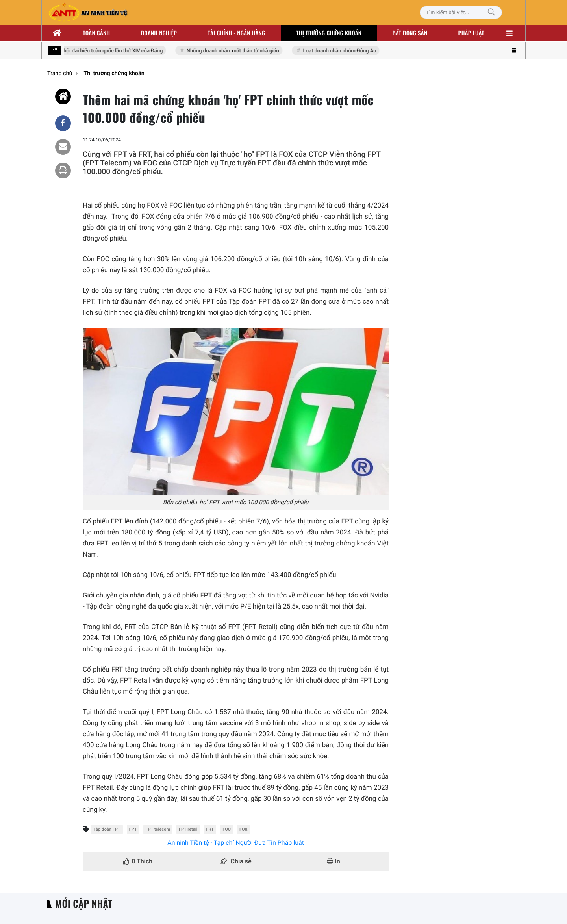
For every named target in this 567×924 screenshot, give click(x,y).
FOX (244, 829)
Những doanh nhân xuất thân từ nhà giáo (234, 51)
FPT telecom (158, 829)
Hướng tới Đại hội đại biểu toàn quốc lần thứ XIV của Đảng (98, 51)
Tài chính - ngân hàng (237, 33)
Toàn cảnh (96, 33)
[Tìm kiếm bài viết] (461, 12)
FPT (133, 829)
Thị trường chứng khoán (329, 33)
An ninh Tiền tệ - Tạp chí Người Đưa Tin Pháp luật (236, 843)
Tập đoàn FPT (107, 829)
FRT (210, 829)
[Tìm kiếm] (491, 12)
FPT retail (188, 829)
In (334, 861)
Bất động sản (410, 33)
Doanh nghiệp (159, 33)
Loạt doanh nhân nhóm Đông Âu (340, 51)
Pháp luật (471, 33)
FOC (227, 829)
